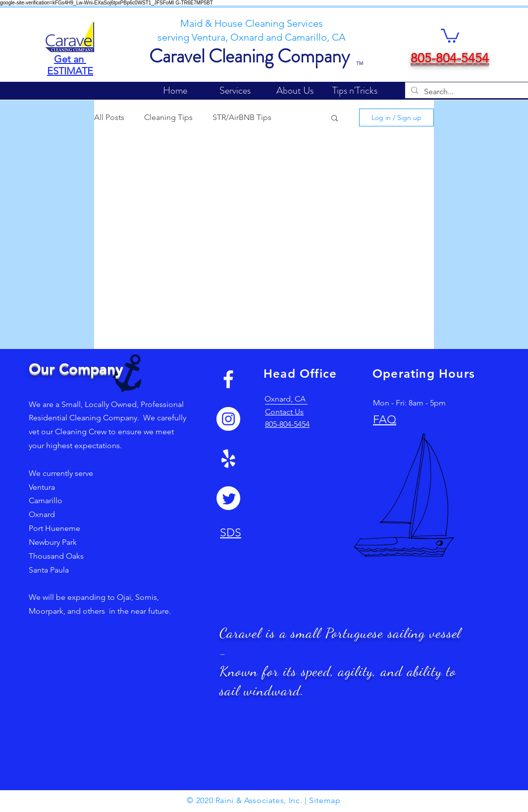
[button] (450, 35)
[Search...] (476, 92)
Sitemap (325, 800)
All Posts (109, 117)
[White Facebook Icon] (228, 379)
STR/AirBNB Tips (242, 117)
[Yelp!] (228, 459)
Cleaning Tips (168, 117)
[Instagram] (228, 419)
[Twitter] (228, 498)
